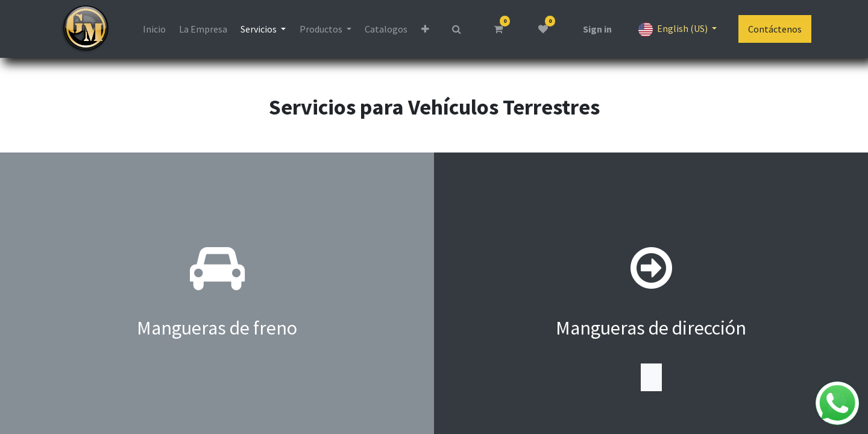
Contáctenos (775, 29)
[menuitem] (154, 29)
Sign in (597, 29)
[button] (425, 29)
